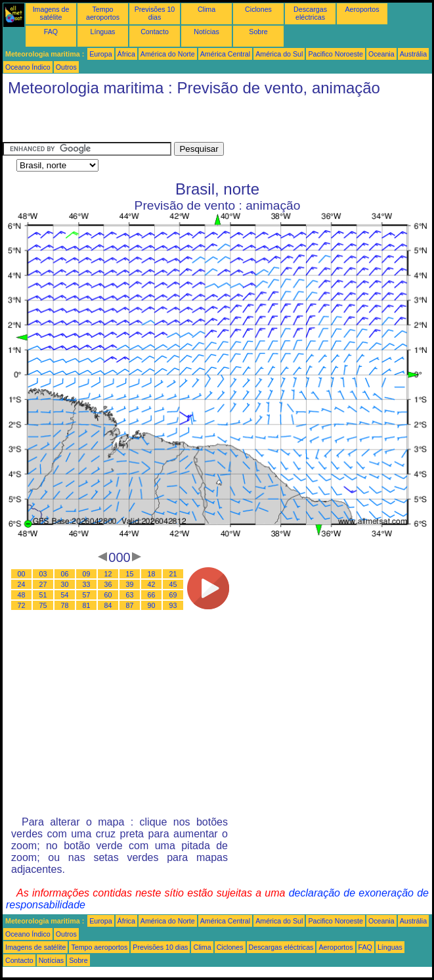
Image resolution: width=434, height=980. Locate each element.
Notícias (206, 32)
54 (65, 595)
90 (152, 605)
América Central (225, 54)
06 (65, 574)
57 (87, 595)
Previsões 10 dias (155, 13)
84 (108, 605)
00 (22, 574)
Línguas (103, 32)
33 (87, 584)
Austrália (413, 54)
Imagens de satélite (51, 13)
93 (173, 605)
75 (43, 605)
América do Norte (168, 54)
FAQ (51, 32)
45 (173, 584)
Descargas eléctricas (310, 13)
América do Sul (279, 54)
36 (108, 584)
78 (65, 605)
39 (130, 584)
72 (22, 605)
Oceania (381, 54)
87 (130, 605)
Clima (206, 9)
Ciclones (258, 9)
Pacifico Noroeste (336, 54)
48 (22, 595)
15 (130, 574)
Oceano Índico (28, 67)
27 (43, 584)
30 (65, 584)
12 (108, 574)
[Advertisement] (156, 122)
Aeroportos (362, 9)
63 (130, 595)
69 (173, 595)
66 (152, 595)
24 (22, 584)
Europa (100, 54)
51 (43, 595)
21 (173, 574)
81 (87, 605)
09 (87, 574)
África (126, 54)
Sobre (258, 32)
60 (108, 595)
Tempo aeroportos (103, 13)
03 (43, 574)
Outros (66, 67)
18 (152, 574)
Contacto (155, 32)
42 (152, 584)
